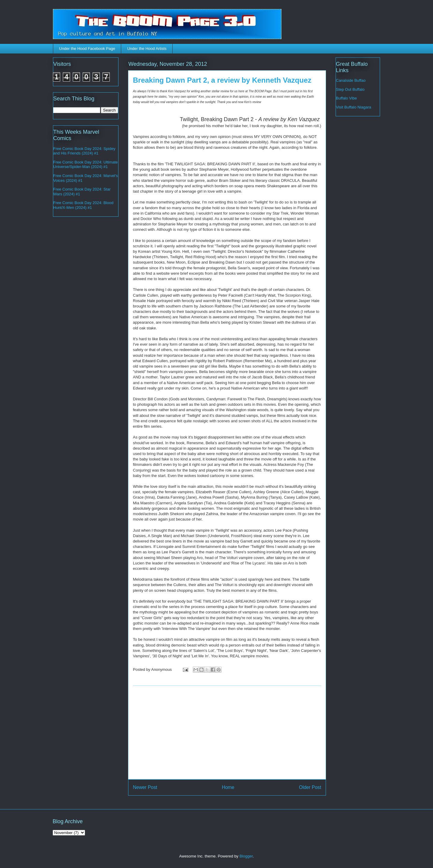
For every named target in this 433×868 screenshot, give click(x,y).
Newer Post (145, 787)
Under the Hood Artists (147, 49)
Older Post (310, 787)
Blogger (246, 856)
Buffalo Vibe (346, 98)
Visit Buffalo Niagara (353, 107)
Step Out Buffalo (350, 89)
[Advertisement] (227, 732)
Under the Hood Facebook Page (87, 49)
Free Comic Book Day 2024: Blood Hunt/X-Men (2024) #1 (83, 205)
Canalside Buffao (351, 80)
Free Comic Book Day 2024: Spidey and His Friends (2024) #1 (84, 151)
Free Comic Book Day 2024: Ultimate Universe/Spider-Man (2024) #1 (86, 165)
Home (228, 787)
